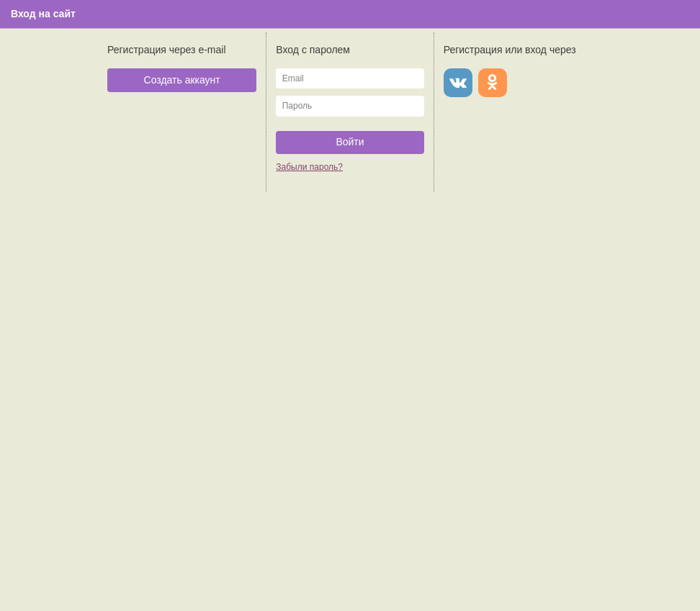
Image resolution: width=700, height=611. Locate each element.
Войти (350, 142)
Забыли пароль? (309, 167)
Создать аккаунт (182, 80)
